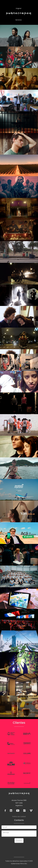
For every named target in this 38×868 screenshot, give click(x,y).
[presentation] (19, 848)
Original (18, 8)
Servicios (19, 20)
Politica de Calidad (19, 817)
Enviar (19, 840)
